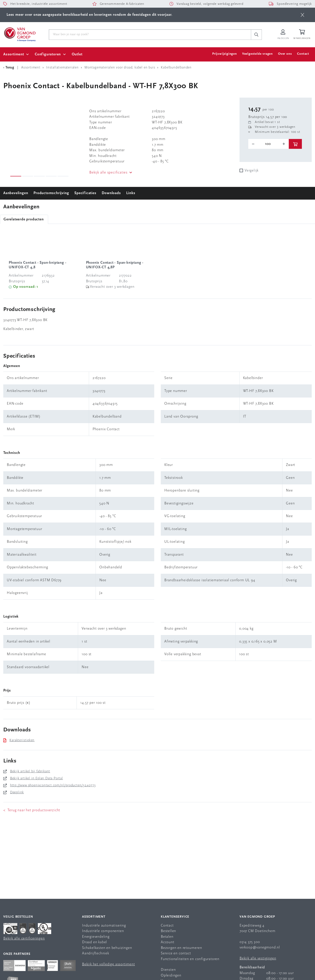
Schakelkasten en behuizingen (107, 948)
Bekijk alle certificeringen (24, 939)
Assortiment (14, 54)
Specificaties (85, 193)
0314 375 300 (250, 942)
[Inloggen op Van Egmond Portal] (283, 35)
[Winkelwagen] (303, 35)
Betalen (167, 937)
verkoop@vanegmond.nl (260, 948)
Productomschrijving (51, 193)
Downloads (111, 193)
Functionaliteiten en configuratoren (190, 959)
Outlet (77, 54)
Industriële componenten (103, 931)
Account (168, 942)
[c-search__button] (256, 35)
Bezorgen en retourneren (181, 948)
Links (131, 193)
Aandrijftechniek (96, 953)
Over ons (285, 54)
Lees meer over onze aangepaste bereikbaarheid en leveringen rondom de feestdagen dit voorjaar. (89, 15)
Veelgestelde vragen (257, 54)
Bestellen (168, 931)
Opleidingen (171, 976)
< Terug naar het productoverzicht (32, 810)
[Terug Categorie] (9, 68)
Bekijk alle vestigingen (258, 958)
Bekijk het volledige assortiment (108, 964)
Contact (303, 54)
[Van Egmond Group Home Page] (19, 34)
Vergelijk (252, 171)
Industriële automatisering (104, 926)
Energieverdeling (96, 937)
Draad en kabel (94, 942)
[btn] (302, 15)
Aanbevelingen (16, 193)
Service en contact (176, 953)
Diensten (168, 970)
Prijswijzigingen (225, 54)
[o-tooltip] (269, 144)
